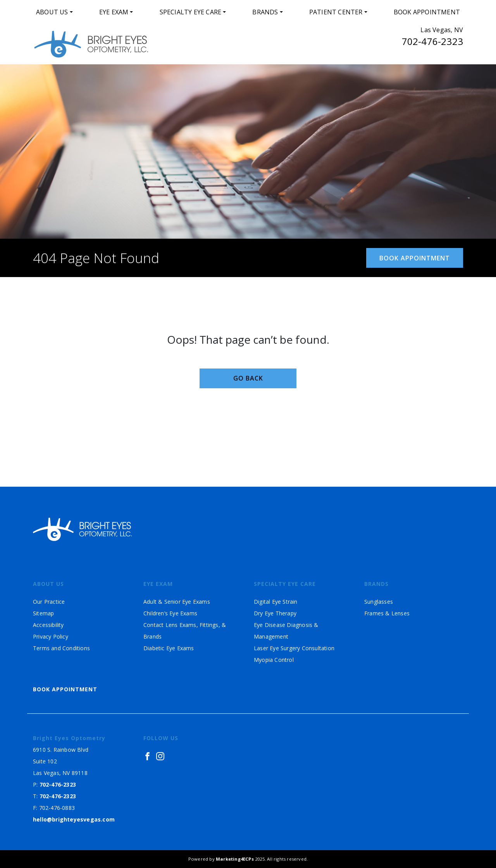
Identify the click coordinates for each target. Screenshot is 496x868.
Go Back (248, 378)
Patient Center (336, 12)
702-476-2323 (432, 41)
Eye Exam (114, 12)
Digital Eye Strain (276, 602)
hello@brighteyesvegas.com (74, 819)
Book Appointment (427, 12)
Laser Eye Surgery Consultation (294, 648)
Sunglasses (379, 602)
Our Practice (49, 602)
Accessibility (48, 625)
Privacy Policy (51, 636)
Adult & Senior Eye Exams (177, 602)
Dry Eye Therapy (275, 613)
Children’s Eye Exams (170, 613)
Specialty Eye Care (191, 12)
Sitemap (43, 613)
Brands (265, 12)
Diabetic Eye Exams (169, 648)
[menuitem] (54, 12)
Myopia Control (274, 660)
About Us (52, 12)
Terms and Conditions (61, 648)
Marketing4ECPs (235, 859)
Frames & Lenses (387, 613)
